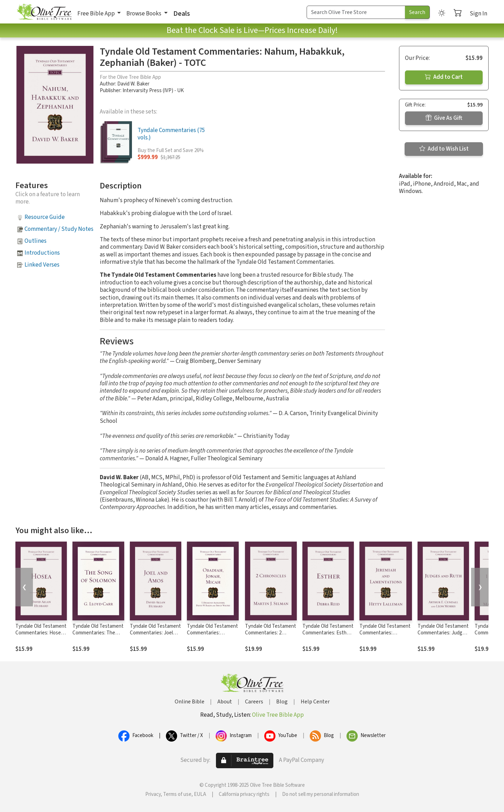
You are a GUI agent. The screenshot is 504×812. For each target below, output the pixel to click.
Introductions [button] (42, 253)
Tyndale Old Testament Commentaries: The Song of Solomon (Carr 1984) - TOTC (98, 636)
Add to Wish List (444, 149)
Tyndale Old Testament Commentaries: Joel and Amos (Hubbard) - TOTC (155, 636)
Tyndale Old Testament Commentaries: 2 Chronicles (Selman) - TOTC (271, 636)
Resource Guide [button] (45, 217)
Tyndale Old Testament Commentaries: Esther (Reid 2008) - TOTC (328, 633)
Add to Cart (444, 77)
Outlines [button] (36, 241)
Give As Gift (444, 118)
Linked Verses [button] (42, 265)
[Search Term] (356, 12)
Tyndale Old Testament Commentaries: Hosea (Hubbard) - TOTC (41, 633)
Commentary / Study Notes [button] (59, 229)
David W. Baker (133, 84)
